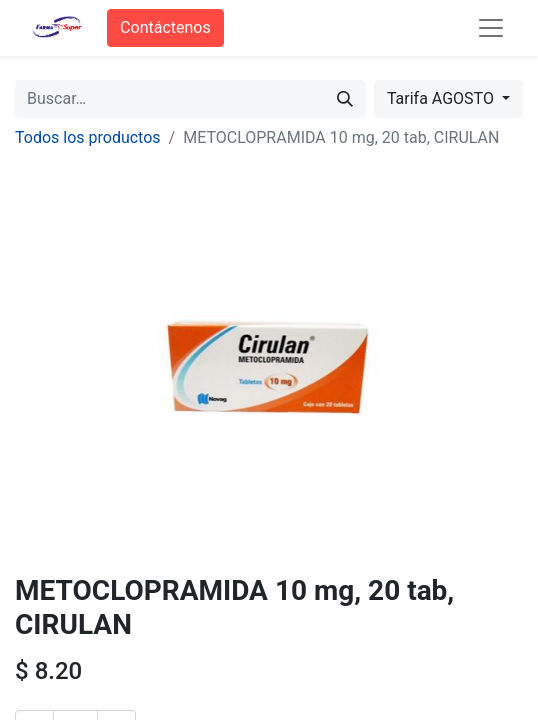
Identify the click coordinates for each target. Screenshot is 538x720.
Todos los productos (88, 137)
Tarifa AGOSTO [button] (442, 98)
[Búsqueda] (345, 99)
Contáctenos (165, 27)
